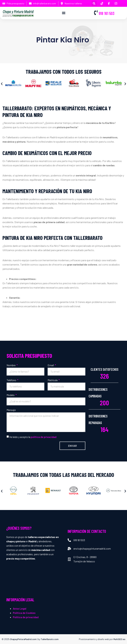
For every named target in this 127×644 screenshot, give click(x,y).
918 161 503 (107, 13)
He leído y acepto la (33, 437)
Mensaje (11, 410)
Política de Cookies (24, 613)
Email (51, 365)
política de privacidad (44, 437)
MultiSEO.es (119, 639)
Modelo (11, 395)
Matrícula (53, 380)
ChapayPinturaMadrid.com (23, 639)
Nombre (11, 365)
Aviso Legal (20, 608)
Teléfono (12, 380)
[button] (94, 3)
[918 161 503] (96, 13)
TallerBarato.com (50, 639)
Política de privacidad (26, 617)
